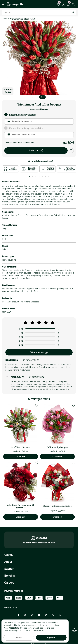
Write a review (39, 352)
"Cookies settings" (11, 630)
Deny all (19, 638)
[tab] (29, 176)
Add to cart (36, 151)
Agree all (51, 638)
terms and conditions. (50, 625)
